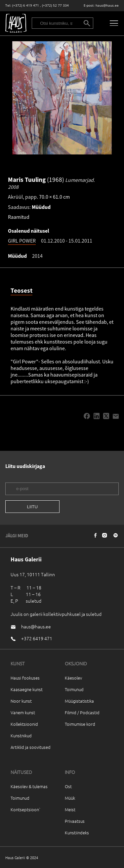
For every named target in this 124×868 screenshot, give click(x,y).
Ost (68, 786)
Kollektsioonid (24, 724)
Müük (70, 798)
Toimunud (74, 689)
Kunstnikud (21, 735)
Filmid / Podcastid (82, 712)
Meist (70, 809)
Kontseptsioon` (26, 809)
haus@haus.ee (107, 5)
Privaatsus (75, 821)
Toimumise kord (80, 724)
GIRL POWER (22, 241)
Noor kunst (21, 701)
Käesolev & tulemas (29, 786)
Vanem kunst (23, 712)
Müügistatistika (79, 701)
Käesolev (73, 678)
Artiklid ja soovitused (31, 747)
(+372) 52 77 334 (55, 5)
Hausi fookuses (25, 678)
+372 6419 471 (37, 638)
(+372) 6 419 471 (26, 5)
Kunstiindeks (77, 833)
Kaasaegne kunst (27, 689)
